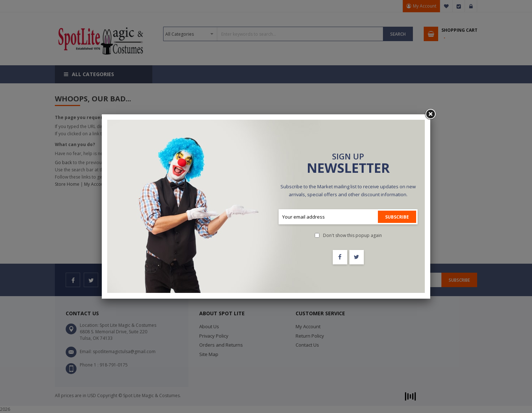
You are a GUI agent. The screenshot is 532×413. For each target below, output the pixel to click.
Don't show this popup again (352, 235)
